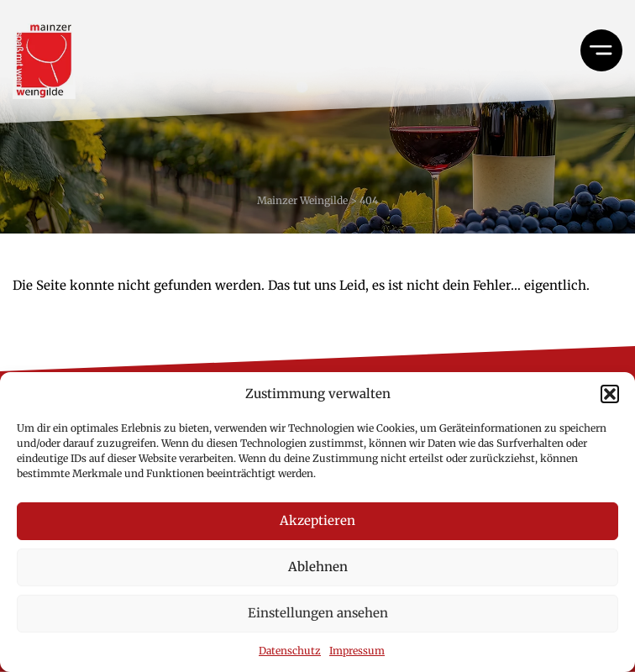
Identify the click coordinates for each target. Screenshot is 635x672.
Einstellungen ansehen (318, 613)
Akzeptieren (317, 520)
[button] (610, 394)
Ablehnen (318, 567)
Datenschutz (290, 651)
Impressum (357, 651)
